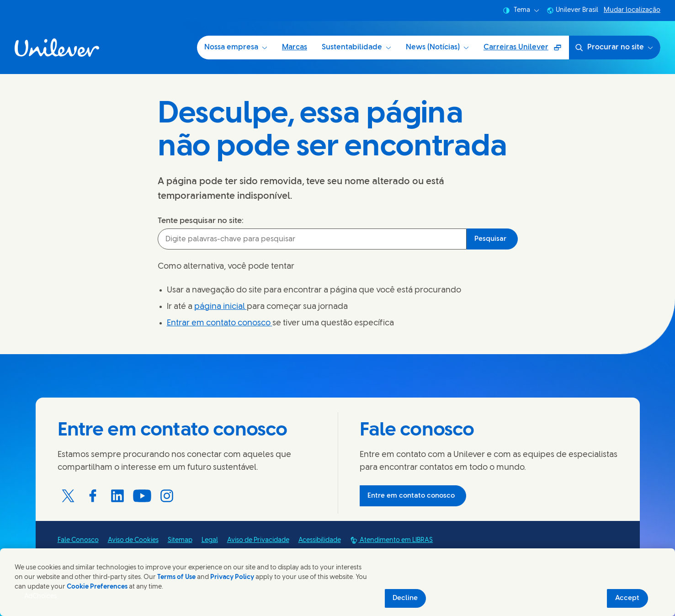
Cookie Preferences (97, 587)
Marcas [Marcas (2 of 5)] (295, 47)
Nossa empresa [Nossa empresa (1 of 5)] (236, 47)
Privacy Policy (232, 577)
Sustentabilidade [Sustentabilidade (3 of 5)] (356, 47)
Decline (405, 598)
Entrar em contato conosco (220, 323)
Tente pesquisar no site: (201, 221)
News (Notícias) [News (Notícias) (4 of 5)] (437, 47)
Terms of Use (176, 577)
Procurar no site (614, 48)
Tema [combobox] (521, 11)
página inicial (221, 307)
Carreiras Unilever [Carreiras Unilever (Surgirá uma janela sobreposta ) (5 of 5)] (525, 50)
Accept (627, 598)
